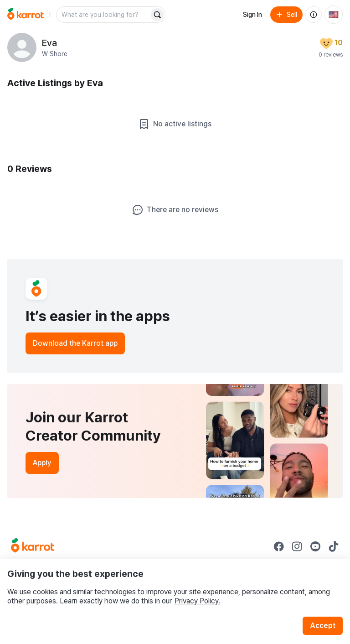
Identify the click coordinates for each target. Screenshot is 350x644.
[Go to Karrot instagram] (297, 546)
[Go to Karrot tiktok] (334, 546)
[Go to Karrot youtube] (315, 546)
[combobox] (103, 15)
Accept (323, 626)
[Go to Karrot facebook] (279, 546)
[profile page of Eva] (22, 47)
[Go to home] (26, 15)
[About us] (314, 15)
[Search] (157, 15)
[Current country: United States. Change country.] (334, 15)
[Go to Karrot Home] (33, 546)
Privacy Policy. (197, 601)
